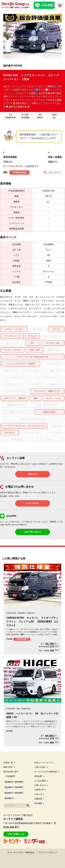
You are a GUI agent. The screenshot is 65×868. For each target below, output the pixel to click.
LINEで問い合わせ (32, 532)
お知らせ (39, 794)
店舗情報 (39, 799)
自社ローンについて (44, 763)
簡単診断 (39, 776)
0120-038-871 (32, 503)
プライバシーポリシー (48, 853)
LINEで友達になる (16, 834)
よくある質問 (41, 781)
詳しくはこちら (52, 172)
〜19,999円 (10, 776)
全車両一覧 (9, 763)
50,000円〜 (10, 798)
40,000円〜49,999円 (14, 793)
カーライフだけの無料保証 (47, 772)
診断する (33, 474)
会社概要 (39, 803)
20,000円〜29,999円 (14, 782)
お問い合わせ (41, 785)
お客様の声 (40, 790)
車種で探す (9, 767)
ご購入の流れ (41, 767)
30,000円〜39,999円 (14, 787)
